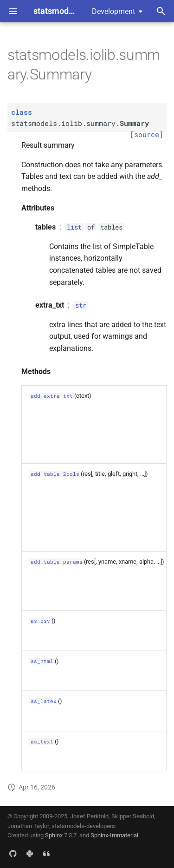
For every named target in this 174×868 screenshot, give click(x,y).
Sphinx (54, 835)
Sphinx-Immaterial (114, 835)
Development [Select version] (113, 11)
